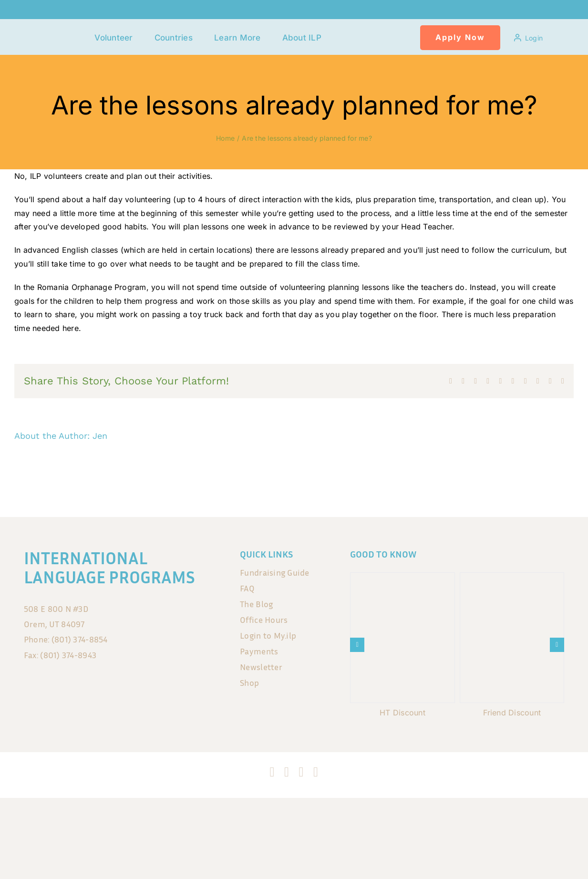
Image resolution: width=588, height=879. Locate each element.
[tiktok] (301, 772)
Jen (100, 436)
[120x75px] (64, 31)
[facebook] (272, 772)
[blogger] (316, 772)
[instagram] (287, 772)
